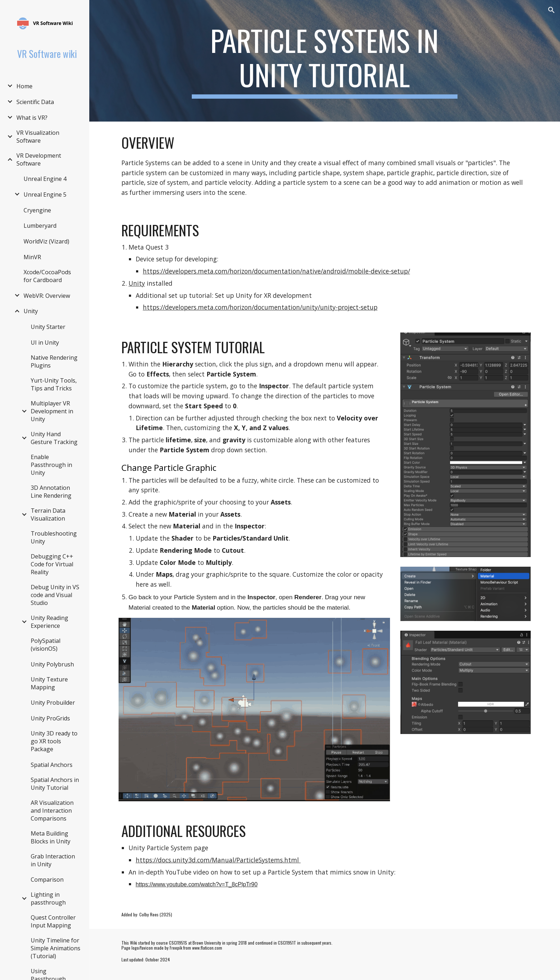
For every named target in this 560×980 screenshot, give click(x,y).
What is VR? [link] (32, 118)
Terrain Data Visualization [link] (48, 514)
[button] (551, 10)
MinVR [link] (32, 257)
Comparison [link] (47, 880)
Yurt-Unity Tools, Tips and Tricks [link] (54, 384)
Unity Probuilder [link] (53, 703)
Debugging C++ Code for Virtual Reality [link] (52, 564)
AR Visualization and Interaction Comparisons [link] (52, 811)
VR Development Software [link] (39, 159)
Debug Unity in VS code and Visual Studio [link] (55, 595)
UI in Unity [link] (45, 343)
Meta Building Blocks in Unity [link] (51, 837)
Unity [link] (31, 311)
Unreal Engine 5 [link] (45, 194)
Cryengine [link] (37, 210)
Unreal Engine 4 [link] (45, 179)
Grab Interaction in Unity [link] (53, 860)
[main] (325, 61)
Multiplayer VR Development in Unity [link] (52, 411)
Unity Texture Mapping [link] (49, 683)
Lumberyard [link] (40, 226)
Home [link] (24, 86)
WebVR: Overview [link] (47, 296)
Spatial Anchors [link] (52, 765)
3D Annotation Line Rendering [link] (51, 492)
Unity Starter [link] (48, 327)
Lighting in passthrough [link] (48, 898)
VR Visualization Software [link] (38, 137)
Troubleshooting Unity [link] (54, 537)
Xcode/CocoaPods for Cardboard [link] (47, 276)
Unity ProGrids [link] (50, 718)
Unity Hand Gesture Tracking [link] (54, 438)
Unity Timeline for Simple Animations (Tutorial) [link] (56, 948)
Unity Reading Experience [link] (49, 622)
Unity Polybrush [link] (52, 664)
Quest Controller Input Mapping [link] (53, 921)
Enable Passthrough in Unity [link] (51, 465)
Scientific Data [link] (35, 102)
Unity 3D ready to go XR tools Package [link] (54, 741)
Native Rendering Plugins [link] (54, 361)
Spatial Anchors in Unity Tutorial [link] (55, 784)
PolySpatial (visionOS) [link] (46, 645)
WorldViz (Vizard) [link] (46, 241)
